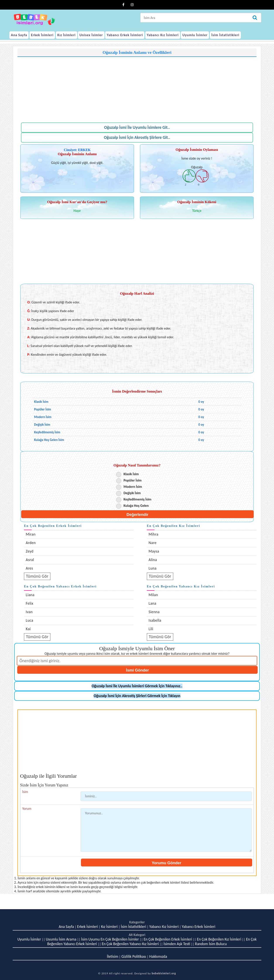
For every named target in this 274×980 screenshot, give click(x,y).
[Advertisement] (137, 87)
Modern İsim (133, 487)
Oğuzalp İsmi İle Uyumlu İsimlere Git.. (137, 127)
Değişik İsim (132, 493)
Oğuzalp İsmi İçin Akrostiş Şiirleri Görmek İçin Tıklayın (137, 696)
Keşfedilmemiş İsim (137, 499)
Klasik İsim (131, 474)
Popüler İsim (133, 480)
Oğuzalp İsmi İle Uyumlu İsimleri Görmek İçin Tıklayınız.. (137, 686)
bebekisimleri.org (164, 973)
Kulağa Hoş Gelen (136, 506)
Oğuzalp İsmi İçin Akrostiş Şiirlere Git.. (137, 137)
